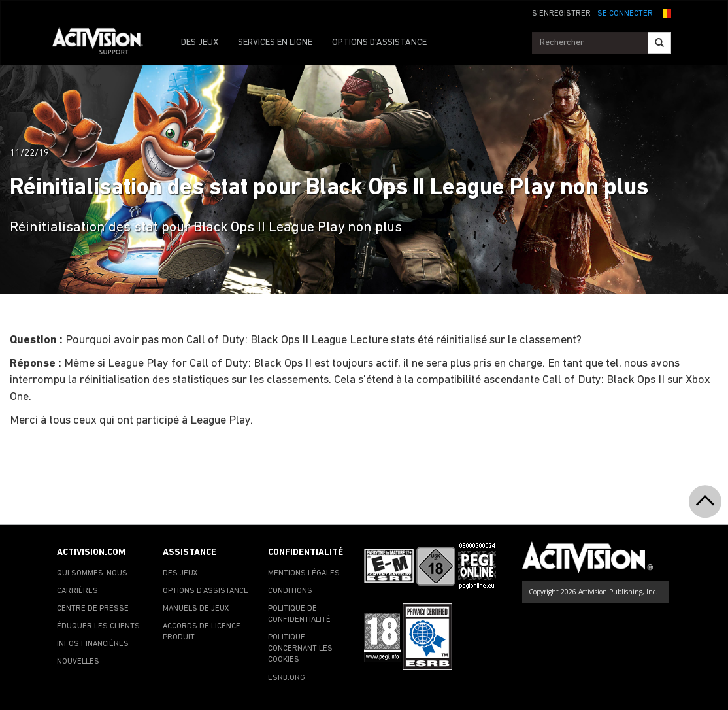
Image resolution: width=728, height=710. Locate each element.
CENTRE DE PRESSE (93, 609)
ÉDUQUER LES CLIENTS (98, 626)
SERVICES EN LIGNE (275, 43)
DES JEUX (200, 43)
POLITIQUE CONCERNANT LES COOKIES (300, 649)
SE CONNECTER (625, 14)
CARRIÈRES (77, 591)
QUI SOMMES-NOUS (92, 573)
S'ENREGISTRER (561, 14)
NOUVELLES (78, 662)
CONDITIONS (290, 591)
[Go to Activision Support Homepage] (104, 43)
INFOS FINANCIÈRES (93, 644)
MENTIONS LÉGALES (304, 573)
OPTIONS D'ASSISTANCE (379, 43)
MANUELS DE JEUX (196, 609)
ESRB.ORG (287, 678)
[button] (665, 12)
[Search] (659, 43)
